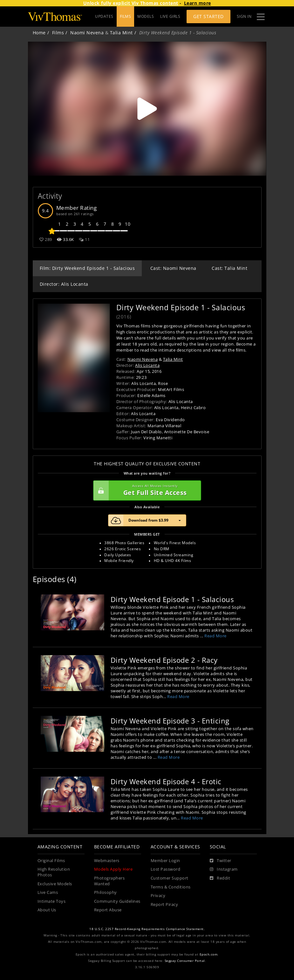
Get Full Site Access (146, 490)
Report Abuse (108, 910)
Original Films (51, 861)
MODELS (146, 16)
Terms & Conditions (171, 887)
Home (39, 33)
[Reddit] (220, 878)
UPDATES (104, 16)
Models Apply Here (113, 869)
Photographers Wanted (109, 881)
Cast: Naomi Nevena (173, 268)
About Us (47, 910)
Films (58, 33)
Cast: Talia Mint (229, 268)
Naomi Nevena (87, 33)
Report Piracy (164, 905)
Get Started (209, 16)
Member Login (165, 861)
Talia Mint (121, 33)
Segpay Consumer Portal (185, 961)
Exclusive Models (55, 884)
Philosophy (106, 892)
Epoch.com (209, 954)
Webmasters (107, 861)
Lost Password (166, 869)
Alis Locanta (147, 365)
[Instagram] (224, 869)
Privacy (158, 896)
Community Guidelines (117, 901)
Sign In (244, 16)
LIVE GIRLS (170, 16)
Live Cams (48, 892)
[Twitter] (221, 861)
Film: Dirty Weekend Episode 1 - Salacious (87, 268)
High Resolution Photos (54, 872)
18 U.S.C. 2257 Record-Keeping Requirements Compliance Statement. (147, 929)
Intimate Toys (52, 901)
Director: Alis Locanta (64, 284)
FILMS (126, 16)
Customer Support (170, 878)
